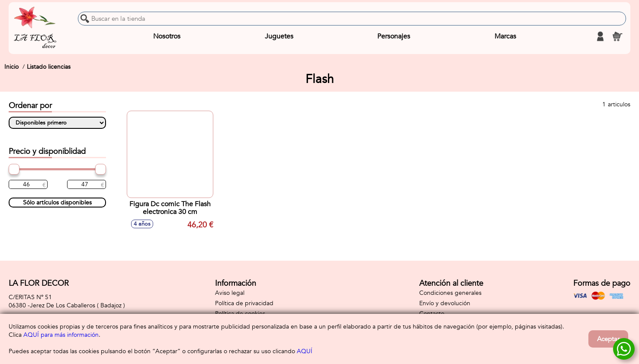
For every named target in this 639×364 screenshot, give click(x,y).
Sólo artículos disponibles (57, 203)
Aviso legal (230, 293)
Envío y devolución (445, 303)
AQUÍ (305, 351)
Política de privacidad (244, 303)
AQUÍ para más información (61, 335)
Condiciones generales (450, 293)
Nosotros (167, 36)
